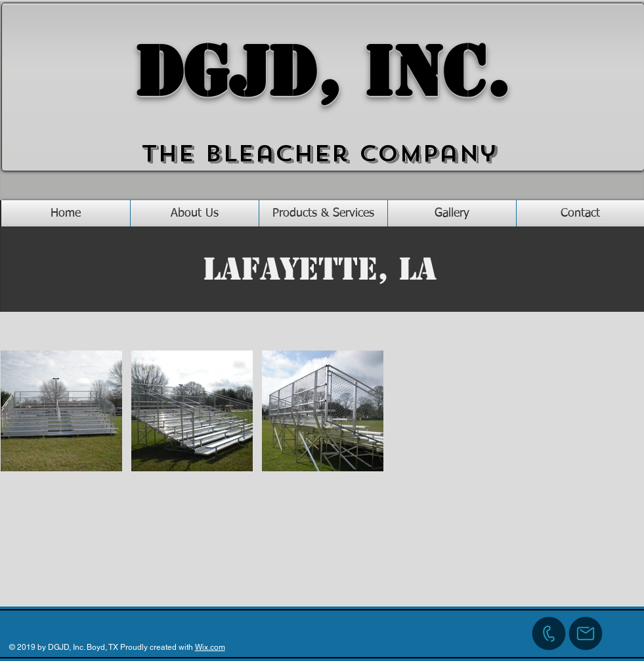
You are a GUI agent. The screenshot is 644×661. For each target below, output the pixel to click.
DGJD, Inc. (322, 72)
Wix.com (210, 647)
